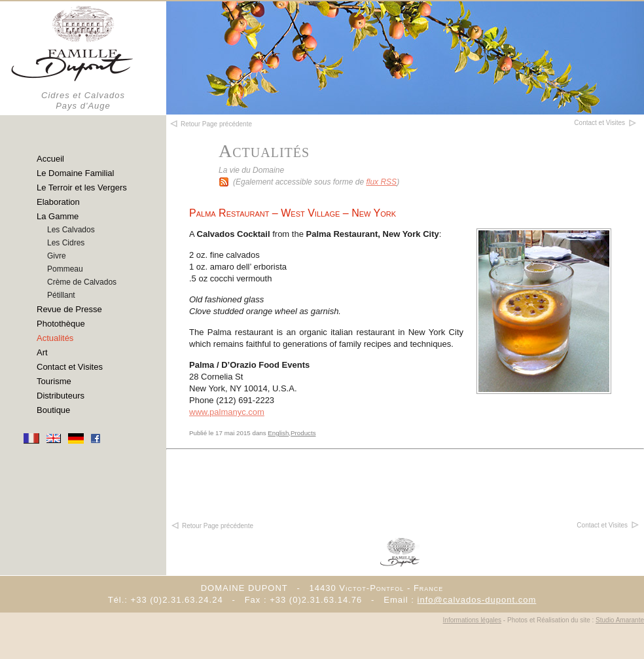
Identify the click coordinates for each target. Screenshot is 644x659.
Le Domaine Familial (76, 173)
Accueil (50, 159)
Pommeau (65, 269)
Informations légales (473, 620)
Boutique (53, 410)
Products (303, 433)
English (278, 433)
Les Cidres (66, 243)
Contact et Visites (70, 367)
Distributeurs (61, 396)
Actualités (55, 338)
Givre (57, 256)
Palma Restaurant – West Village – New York (293, 213)
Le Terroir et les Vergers (82, 187)
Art (42, 352)
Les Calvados (71, 230)
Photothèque (61, 324)
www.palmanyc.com (227, 412)
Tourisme (54, 381)
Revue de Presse (69, 309)
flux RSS (381, 182)
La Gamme (58, 216)
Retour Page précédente (212, 526)
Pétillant (61, 295)
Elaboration (58, 202)
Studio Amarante (620, 620)
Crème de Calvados (82, 282)
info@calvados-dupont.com (477, 600)
